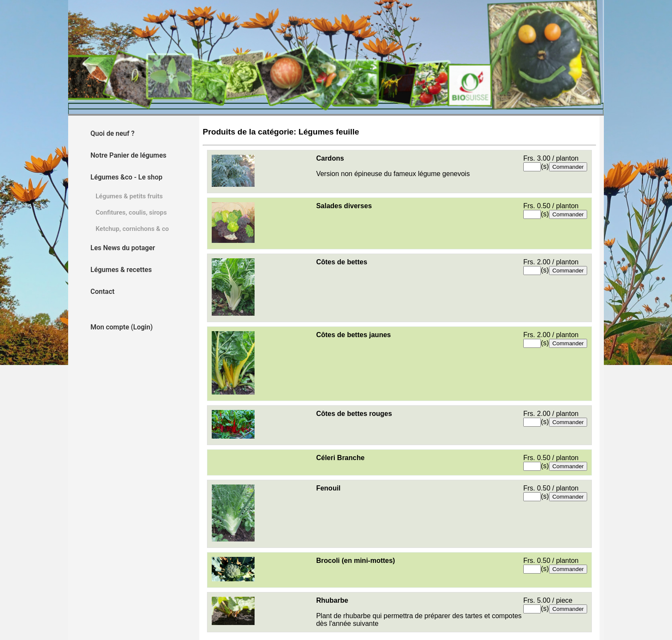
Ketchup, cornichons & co (132, 229)
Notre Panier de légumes (128, 155)
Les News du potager (123, 248)
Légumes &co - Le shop (126, 177)
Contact (102, 292)
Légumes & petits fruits (129, 196)
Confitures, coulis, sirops (131, 212)
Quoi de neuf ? (112, 133)
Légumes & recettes (121, 270)
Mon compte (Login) (121, 327)
